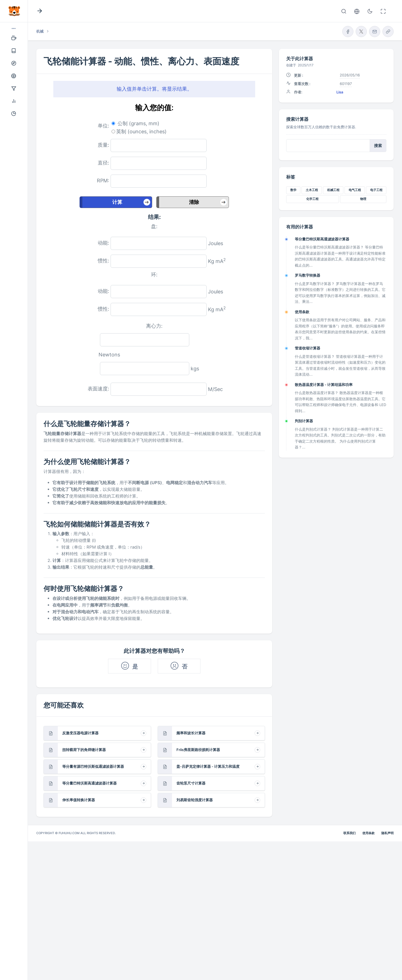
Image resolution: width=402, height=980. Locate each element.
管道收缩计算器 (308, 348)
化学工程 (312, 199)
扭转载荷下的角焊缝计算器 (84, 750)
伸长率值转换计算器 (79, 800)
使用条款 (302, 312)
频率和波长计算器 (191, 733)
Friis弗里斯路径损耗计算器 (198, 750)
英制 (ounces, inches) (141, 131)
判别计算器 (304, 421)
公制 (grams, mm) (138, 123)
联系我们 (350, 833)
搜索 (378, 146)
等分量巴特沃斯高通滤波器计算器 (89, 783)
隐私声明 (387, 833)
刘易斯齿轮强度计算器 (195, 800)
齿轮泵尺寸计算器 (191, 783)
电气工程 (355, 190)
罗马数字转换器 (308, 275)
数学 (293, 190)
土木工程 (312, 190)
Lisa (340, 92)
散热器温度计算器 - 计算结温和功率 (324, 385)
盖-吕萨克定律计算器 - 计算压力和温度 (208, 766)
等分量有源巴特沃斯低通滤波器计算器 (93, 766)
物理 (363, 199)
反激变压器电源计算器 (80, 733)
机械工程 (333, 190)
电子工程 (376, 190)
